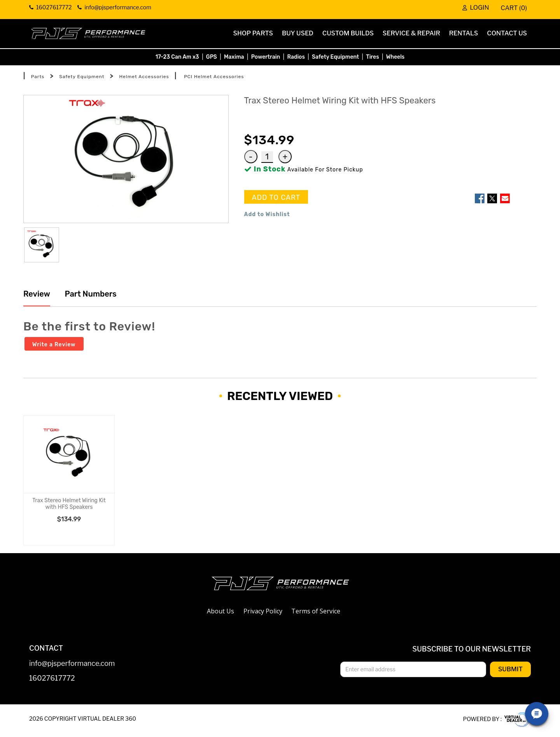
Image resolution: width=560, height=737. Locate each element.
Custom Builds (348, 33)
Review (37, 294)
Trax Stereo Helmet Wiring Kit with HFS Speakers (69, 504)
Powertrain (266, 57)
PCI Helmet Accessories (214, 77)
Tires (372, 57)
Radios (296, 57)
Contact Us (507, 33)
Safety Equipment (335, 57)
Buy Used (298, 33)
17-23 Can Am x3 (177, 57)
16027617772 (52, 678)
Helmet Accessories (144, 77)
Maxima (234, 57)
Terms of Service (316, 611)
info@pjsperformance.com (72, 664)
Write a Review (54, 345)
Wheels (395, 57)
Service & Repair (411, 33)
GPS (212, 57)
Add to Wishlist (267, 214)
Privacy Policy (263, 611)
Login (476, 8)
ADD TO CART (276, 197)
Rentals (464, 33)
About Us (220, 611)
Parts (38, 77)
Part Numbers (90, 294)
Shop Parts (253, 33)
